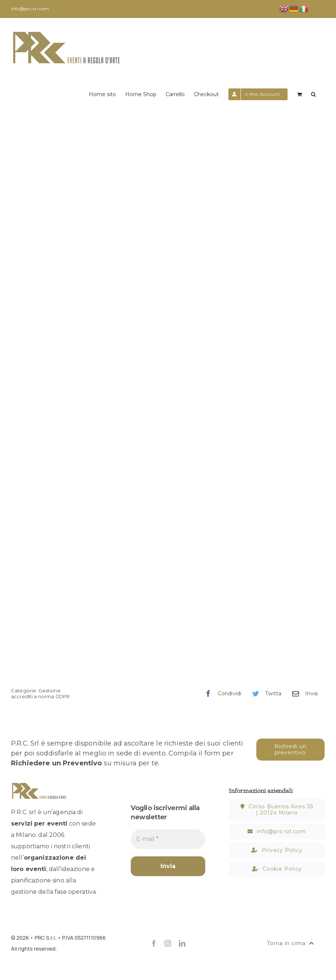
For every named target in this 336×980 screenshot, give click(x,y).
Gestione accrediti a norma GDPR (40, 693)
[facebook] (154, 943)
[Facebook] (221, 694)
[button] (313, 94)
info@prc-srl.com (30, 9)
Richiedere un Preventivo (56, 763)
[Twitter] (265, 694)
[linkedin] (182, 943)
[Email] (303, 694)
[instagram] (168, 943)
